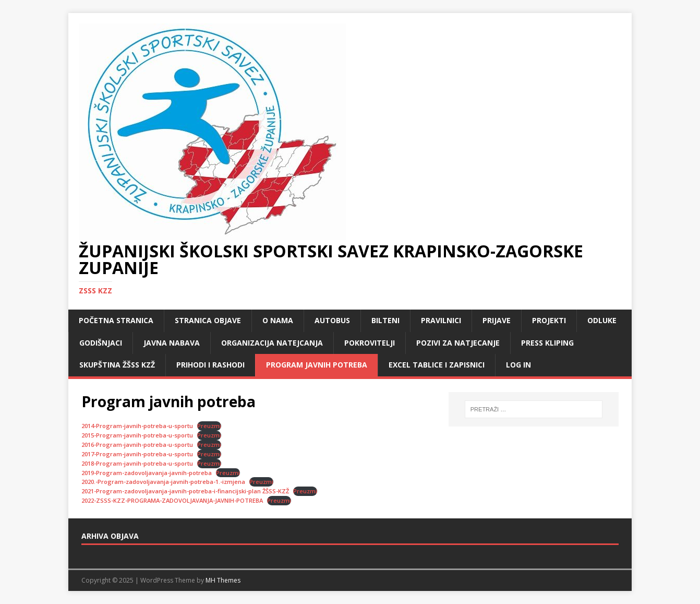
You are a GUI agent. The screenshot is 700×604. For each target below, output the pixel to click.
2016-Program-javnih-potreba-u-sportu (137, 445)
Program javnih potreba (317, 365)
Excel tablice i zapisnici (437, 365)
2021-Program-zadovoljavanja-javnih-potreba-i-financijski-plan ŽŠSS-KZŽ (185, 491)
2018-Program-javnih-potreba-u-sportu (137, 463)
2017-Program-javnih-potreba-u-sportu (137, 454)
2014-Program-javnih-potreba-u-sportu (137, 426)
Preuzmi (209, 426)
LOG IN (518, 365)
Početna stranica (116, 320)
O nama (278, 320)
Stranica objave (208, 320)
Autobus (332, 320)
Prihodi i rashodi (210, 365)
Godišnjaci (101, 343)
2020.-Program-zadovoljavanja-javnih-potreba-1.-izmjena (163, 482)
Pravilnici (441, 320)
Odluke (602, 320)
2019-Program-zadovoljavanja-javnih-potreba (147, 473)
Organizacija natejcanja (272, 343)
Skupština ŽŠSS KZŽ (117, 365)
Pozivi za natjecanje (458, 343)
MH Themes (223, 580)
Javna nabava (172, 343)
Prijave (497, 320)
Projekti (549, 320)
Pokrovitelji (370, 343)
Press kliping (547, 343)
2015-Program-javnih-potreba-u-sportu (137, 435)
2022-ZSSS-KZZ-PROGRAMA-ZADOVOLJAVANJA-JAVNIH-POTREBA (172, 500)
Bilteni (385, 320)
